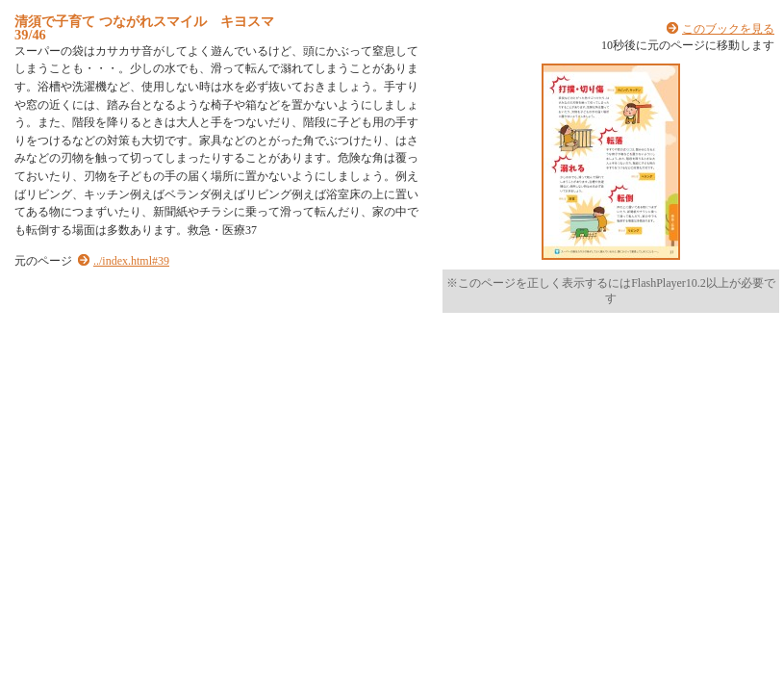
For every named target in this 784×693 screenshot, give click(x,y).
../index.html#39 (131, 261)
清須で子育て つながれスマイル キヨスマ (144, 21)
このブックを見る (728, 29)
